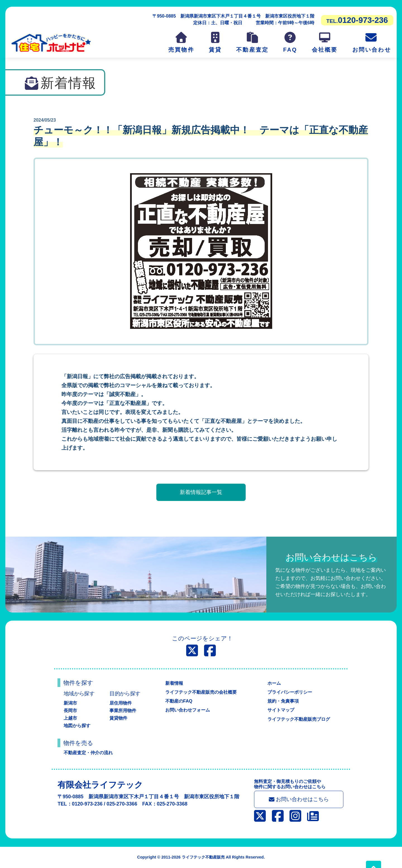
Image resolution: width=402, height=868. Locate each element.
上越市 (70, 718)
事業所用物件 (123, 711)
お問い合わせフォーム (188, 710)
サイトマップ (281, 710)
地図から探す (77, 726)
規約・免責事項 (283, 701)
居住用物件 (121, 703)
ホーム (274, 683)
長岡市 (70, 711)
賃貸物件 (118, 718)
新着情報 (174, 683)
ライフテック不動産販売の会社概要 (201, 692)
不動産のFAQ (179, 701)
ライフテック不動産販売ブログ (299, 719)
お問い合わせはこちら (299, 799)
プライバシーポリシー (290, 692)
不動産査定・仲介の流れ (88, 753)
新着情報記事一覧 (201, 492)
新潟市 (70, 703)
